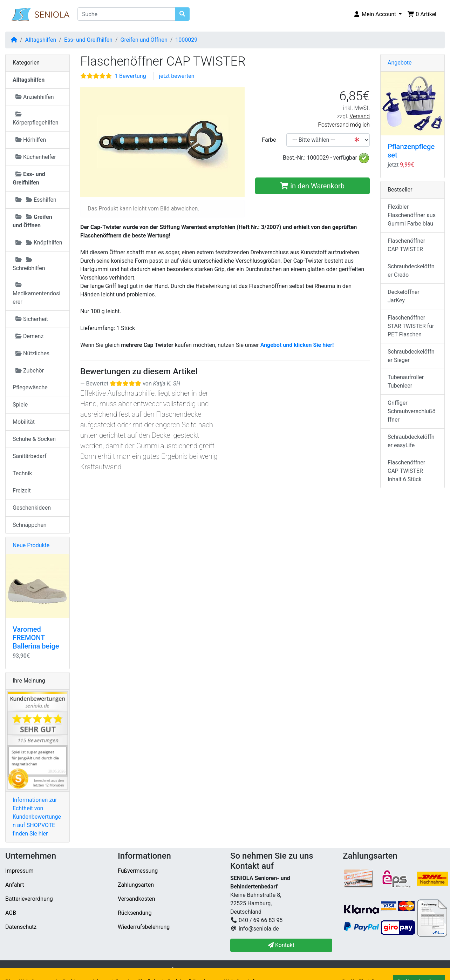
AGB (11, 913)
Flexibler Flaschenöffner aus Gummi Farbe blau (412, 215)
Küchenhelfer (36, 157)
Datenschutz (21, 927)
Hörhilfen (31, 140)
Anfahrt (15, 885)
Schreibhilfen (29, 264)
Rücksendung (135, 913)
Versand (360, 116)
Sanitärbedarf (30, 456)
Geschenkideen (32, 508)
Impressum (19, 871)
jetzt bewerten (177, 76)
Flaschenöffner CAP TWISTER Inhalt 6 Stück (406, 471)
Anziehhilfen (35, 97)
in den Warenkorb (312, 186)
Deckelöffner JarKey (404, 296)
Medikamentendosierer (36, 294)
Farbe (269, 140)
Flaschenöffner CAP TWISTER (406, 245)
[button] (377, 14)
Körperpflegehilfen (36, 119)
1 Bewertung (130, 76)
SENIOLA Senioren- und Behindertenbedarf (120, 970)
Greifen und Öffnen (144, 40)
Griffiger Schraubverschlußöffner (412, 411)
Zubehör (30, 371)
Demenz (29, 336)
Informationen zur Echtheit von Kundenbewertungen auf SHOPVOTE (37, 817)
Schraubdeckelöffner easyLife (411, 441)
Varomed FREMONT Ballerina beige (36, 638)
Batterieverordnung (29, 899)
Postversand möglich (344, 125)
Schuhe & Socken (34, 439)
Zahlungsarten (136, 885)
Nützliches (32, 353)
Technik (22, 473)
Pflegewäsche (30, 387)
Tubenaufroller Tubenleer (406, 381)
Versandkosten (137, 899)
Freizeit (22, 491)
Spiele (20, 405)
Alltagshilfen (41, 40)
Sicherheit (32, 319)
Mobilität (24, 422)
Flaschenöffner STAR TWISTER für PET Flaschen (411, 326)
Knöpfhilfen (39, 243)
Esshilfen (36, 200)
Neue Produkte (31, 545)
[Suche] (126, 14)
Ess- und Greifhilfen (88, 40)
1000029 (186, 40)
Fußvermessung (138, 871)
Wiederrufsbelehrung (144, 927)
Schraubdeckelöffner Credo (411, 271)
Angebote (400, 63)
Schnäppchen (30, 525)
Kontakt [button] (281, 945)
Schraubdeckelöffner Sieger (411, 356)
